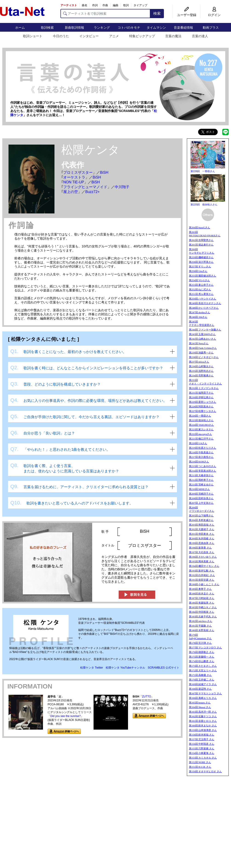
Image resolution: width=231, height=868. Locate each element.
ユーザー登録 (187, 15)
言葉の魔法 (173, 36)
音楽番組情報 (183, 28)
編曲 (116, 5)
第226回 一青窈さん (203, 171)
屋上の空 (71, 192)
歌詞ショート (33, 36)
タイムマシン (156, 28)
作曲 (105, 5)
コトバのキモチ (129, 28)
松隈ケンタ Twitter (92, 668)
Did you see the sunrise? (66, 716)
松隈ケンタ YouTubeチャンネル (125, 668)
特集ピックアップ (142, 36)
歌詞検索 (47, 28)
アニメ (114, 36)
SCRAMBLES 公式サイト (164, 668)
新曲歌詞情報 (74, 28)
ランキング (102, 28)
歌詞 (126, 5)
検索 (157, 13)
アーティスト (69, 5)
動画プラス (211, 28)
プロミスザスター (78, 172)
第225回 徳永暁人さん (204, 204)
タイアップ (140, 5)
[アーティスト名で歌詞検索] (105, 14)
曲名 (85, 5)
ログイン (214, 15)
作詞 (95, 5)
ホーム (20, 28)
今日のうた (61, 36)
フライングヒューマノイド (85, 187)
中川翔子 (122, 187)
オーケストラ (74, 177)
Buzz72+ (93, 192)
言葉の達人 (200, 36)
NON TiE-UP (74, 182)
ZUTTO (147, 697)
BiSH (104, 172)
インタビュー (89, 36)
